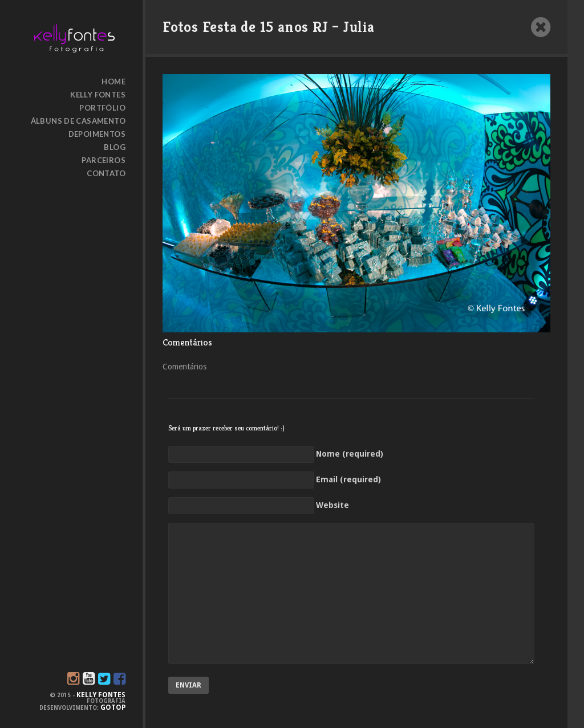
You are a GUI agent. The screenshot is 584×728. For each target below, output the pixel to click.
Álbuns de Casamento (78, 121)
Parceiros (104, 160)
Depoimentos (97, 134)
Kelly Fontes (98, 95)
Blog (115, 147)
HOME (113, 82)
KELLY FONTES (101, 695)
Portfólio (102, 108)
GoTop (113, 707)
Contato (106, 173)
